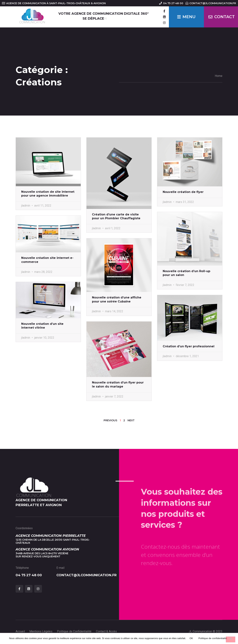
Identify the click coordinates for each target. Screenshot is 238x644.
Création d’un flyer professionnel (189, 346)
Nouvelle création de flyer (183, 192)
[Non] (231, 639)
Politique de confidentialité (213, 638)
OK (191, 638)
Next (131, 420)
